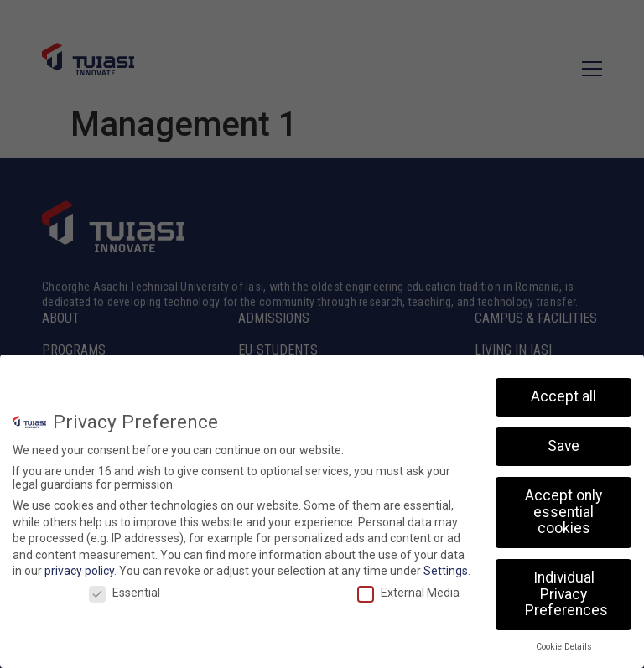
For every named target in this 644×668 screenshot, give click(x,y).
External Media (408, 594)
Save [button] (563, 448)
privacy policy (79, 572)
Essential (125, 594)
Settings (446, 572)
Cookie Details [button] (564, 648)
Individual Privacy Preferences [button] (566, 596)
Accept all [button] (563, 398)
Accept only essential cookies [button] (563, 513)
